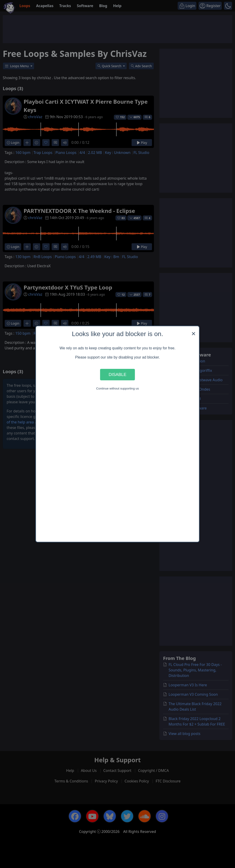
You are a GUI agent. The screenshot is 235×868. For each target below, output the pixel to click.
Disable (117, 374)
